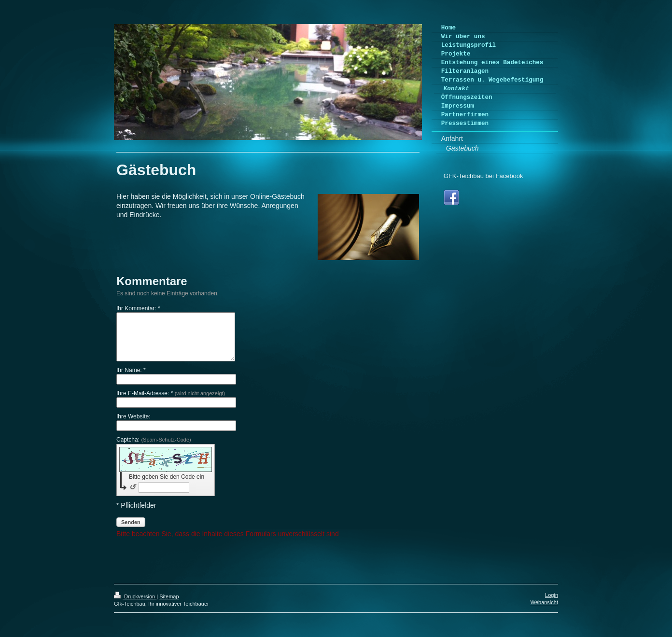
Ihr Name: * (131, 370)
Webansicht (544, 602)
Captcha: (154, 440)
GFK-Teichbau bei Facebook (483, 176)
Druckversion (135, 596)
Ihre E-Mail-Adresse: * (171, 393)
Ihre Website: (133, 416)
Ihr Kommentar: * (138, 308)
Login (552, 595)
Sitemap (169, 596)
